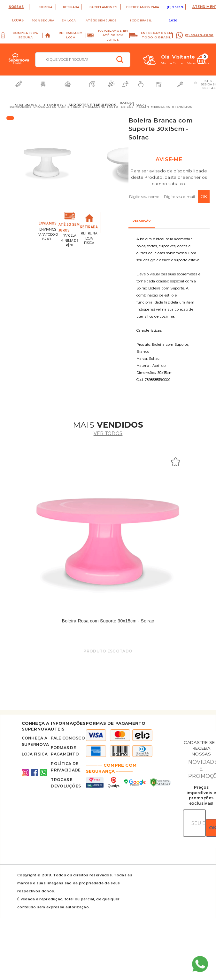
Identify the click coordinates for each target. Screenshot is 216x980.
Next (124, 163)
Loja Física (35, 754)
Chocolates (45, 107)
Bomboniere (20, 107)
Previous (34, 163)
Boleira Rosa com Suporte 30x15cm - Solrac (108, 621)
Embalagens (94, 107)
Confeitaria (69, 107)
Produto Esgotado (108, 651)
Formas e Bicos (127, 105)
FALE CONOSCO (68, 738)
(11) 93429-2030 (199, 35)
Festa (113, 107)
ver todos (108, 433)
